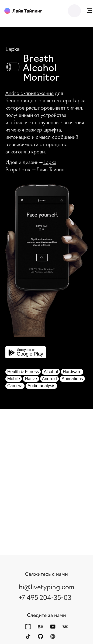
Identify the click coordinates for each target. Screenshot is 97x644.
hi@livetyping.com (47, 586)
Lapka (50, 162)
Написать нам (74, 11)
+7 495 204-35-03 (45, 597)
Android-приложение (30, 93)
